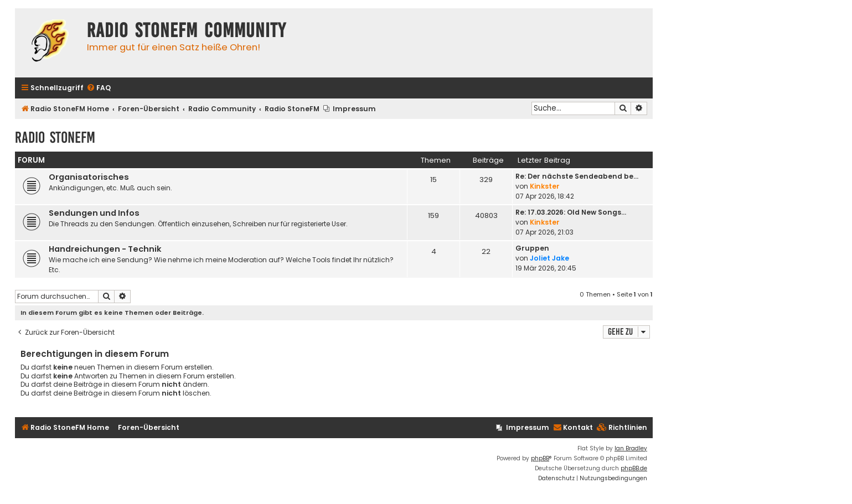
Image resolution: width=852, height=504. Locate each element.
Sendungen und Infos (94, 213)
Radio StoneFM (55, 137)
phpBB (540, 458)
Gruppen (532, 248)
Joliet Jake (549, 258)
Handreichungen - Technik (105, 249)
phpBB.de (634, 468)
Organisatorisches (89, 177)
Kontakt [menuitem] (573, 427)
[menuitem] (99, 88)
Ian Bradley (631, 448)
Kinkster (545, 186)
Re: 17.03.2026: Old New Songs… (571, 212)
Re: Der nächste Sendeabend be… (577, 176)
